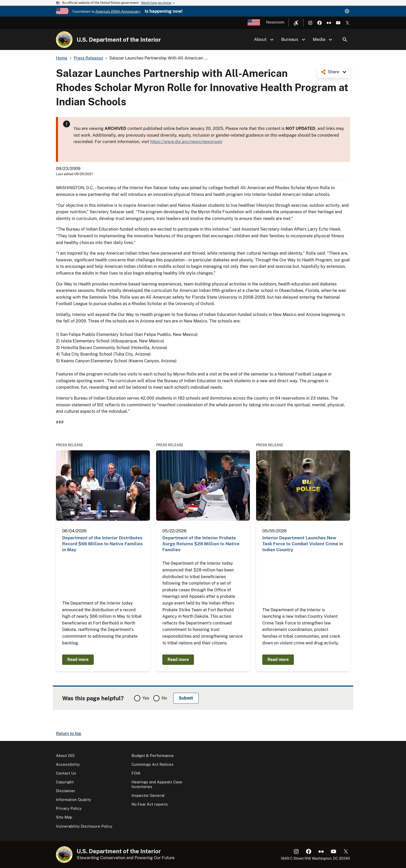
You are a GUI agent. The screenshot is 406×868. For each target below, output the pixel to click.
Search (345, 40)
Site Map (64, 817)
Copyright (65, 782)
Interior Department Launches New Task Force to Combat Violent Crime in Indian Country (303, 544)
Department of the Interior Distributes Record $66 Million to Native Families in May (102, 544)
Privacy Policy (69, 808)
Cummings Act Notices (153, 764)
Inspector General (148, 795)
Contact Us (66, 773)
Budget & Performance (153, 756)
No (164, 698)
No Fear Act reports (150, 804)
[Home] (64, 40)
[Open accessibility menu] (296, 23)
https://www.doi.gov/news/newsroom (186, 142)
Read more (78, 660)
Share (334, 72)
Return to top (69, 734)
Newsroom (275, 22)
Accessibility (68, 764)
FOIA (136, 773)
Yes (146, 698)
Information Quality (74, 800)
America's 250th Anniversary (118, 12)
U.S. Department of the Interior (119, 40)
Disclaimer (66, 791)
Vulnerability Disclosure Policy (84, 826)
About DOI (65, 756)
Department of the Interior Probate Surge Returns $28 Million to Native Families (201, 544)
